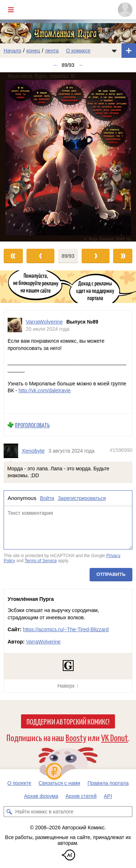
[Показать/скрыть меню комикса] (114, 51)
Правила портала (108, 783)
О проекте (19, 783)
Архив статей (81, 796)
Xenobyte (33, 451)
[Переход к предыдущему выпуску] (17, 157)
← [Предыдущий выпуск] (55, 65)
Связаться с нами (59, 783)
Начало (13, 51)
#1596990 (121, 450)
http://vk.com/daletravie (45, 391)
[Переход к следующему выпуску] (68, 157)
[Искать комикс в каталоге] (9, 812)
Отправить (111, 574)
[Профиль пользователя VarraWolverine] (15, 325)
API (108, 796)
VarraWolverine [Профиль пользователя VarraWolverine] (44, 322)
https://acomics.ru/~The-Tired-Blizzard (66, 629)
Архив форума (41, 796)
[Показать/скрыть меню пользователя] (125, 10)
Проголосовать (32, 425)
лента (52, 51)
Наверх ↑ (68, 686)
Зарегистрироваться (82, 498)
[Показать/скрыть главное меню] (11, 10)
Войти (47, 498)
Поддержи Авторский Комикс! (68, 721)
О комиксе (78, 51)
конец (33, 51)
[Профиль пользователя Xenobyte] (13, 451)
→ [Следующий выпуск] (81, 65)
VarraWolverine (43, 642)
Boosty (76, 737)
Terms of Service (41, 561)
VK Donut (115, 737)
